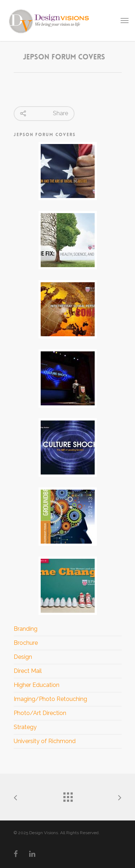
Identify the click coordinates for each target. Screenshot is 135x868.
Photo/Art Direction (40, 713)
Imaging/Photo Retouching (50, 699)
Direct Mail (28, 671)
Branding (26, 629)
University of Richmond (45, 741)
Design (23, 657)
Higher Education (37, 685)
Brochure (26, 643)
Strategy (25, 727)
